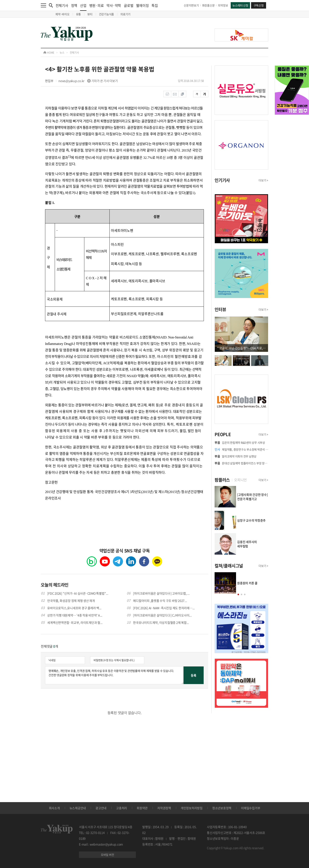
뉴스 (62, 53)
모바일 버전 (108, 855)
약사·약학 (114, 5)
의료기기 (125, 14)
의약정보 (223, 5)
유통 (79, 14)
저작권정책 (164, 808)
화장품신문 (208, 5)
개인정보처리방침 (192, 808)
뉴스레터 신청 (240, 5)
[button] (238, 594)
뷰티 (90, 14)
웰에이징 (142, 5)
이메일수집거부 (251, 808)
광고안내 (101, 808)
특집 (155, 5)
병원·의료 (97, 5)
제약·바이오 (62, 14)
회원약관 (142, 808)
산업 (83, 7)
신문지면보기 (191, 5)
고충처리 (122, 808)
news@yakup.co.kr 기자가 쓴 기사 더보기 (88, 81)
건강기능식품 (107, 14)
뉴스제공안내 (78, 808)
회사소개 (54, 808)
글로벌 (129, 5)
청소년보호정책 (222, 808)
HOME (49, 53)
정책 (74, 5)
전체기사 (62, 5)
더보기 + (263, 180)
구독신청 (259, 5)
